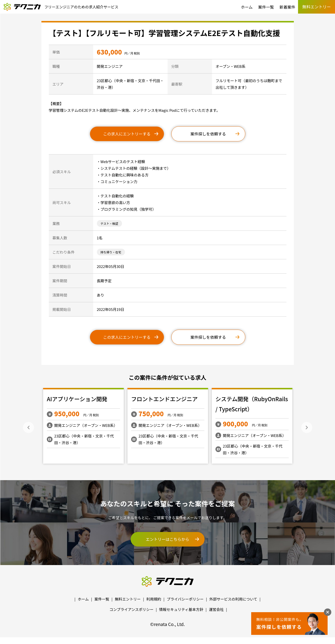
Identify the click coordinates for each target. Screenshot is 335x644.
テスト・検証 (109, 223)
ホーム (247, 7)
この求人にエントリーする (127, 134)
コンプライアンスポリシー (132, 609)
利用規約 (154, 599)
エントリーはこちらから (167, 539)
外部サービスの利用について (233, 599)
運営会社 (216, 609)
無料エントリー (128, 599)
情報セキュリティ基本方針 (181, 609)
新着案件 (287, 7)
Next (307, 427)
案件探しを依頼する (208, 134)
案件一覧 (266, 7)
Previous (28, 427)
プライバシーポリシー (185, 599)
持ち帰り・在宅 (111, 252)
